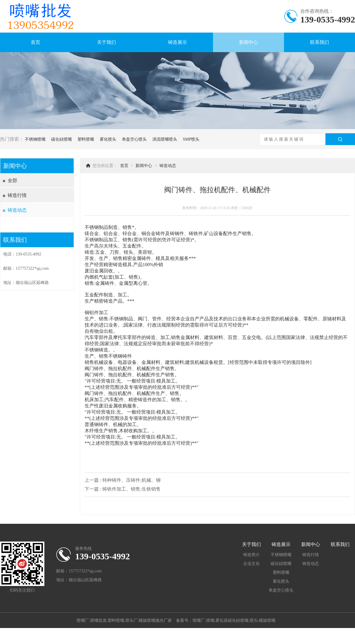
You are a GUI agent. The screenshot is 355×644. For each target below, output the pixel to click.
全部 (12, 180)
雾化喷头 (108, 139)
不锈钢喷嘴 (35, 139)
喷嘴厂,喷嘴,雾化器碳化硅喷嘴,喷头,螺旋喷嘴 (234, 620)
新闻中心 (248, 42)
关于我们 (106, 42)
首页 (35, 42)
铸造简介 (251, 555)
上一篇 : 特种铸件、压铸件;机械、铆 (123, 480)
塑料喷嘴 (86, 139)
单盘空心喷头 (134, 139)
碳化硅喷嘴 (62, 139)
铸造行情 (17, 195)
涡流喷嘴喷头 (165, 139)
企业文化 (251, 564)
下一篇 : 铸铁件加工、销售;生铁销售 (123, 489)
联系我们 (319, 42)
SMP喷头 (191, 139)
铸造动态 (17, 210)
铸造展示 (177, 42)
